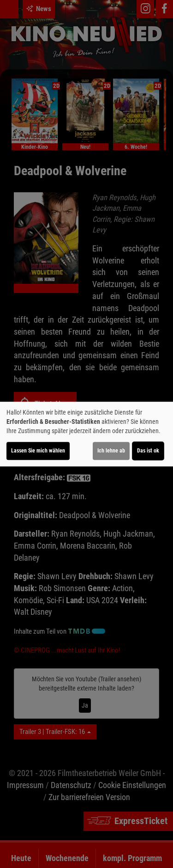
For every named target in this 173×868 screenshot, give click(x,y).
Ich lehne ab (111, 451)
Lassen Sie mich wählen (38, 451)
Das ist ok (148, 451)
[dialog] (86, 434)
